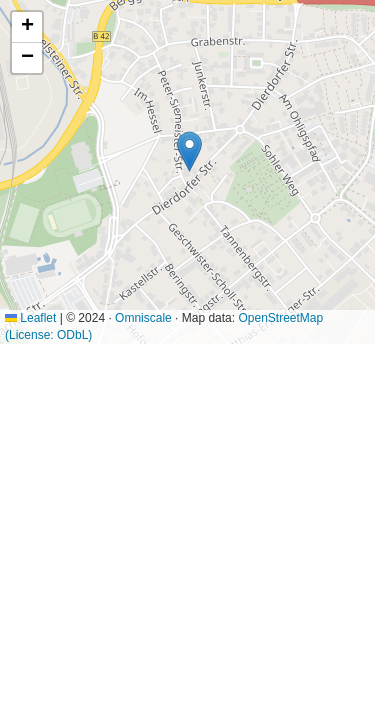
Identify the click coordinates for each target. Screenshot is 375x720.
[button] (189, 151)
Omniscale (143, 318)
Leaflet (30, 318)
